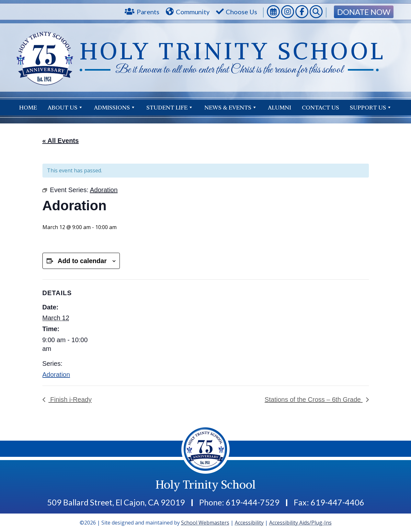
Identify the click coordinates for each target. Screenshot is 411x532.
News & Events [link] (231, 107)
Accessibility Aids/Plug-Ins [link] (300, 523)
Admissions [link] (115, 107)
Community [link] (193, 12)
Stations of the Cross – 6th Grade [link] (314, 399)
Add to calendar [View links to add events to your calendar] (82, 261)
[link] (273, 12)
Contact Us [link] (373, 107)
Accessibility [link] (249, 523)
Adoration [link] (56, 375)
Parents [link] (148, 12)
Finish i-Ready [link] (70, 399)
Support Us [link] (323, 107)
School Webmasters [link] (205, 523)
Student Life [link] (170, 107)
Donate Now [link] (364, 12)
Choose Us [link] (241, 12)
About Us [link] (65, 107)
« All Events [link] (61, 141)
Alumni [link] (280, 107)
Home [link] (28, 107)
